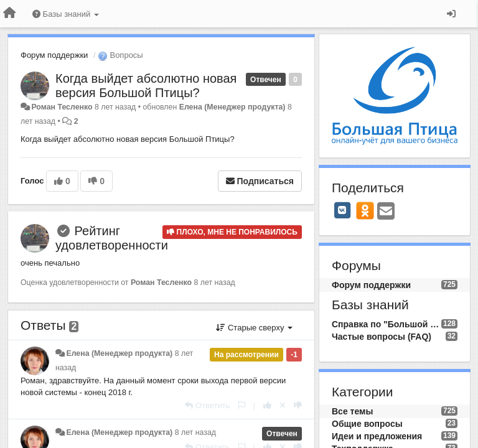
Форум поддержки (54, 55)
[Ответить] (207, 405)
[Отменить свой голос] (283, 405)
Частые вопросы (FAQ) (382, 337)
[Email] (386, 212)
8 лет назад (195, 432)
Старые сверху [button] (254, 328)
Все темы (352, 411)
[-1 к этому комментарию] (298, 405)
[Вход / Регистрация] (451, 14)
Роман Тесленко (62, 107)
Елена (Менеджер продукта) (232, 107)
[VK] (342, 210)
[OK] (365, 210)
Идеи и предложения (377, 436)
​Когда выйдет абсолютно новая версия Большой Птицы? (146, 86)
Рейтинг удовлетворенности (112, 238)
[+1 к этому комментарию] (267, 405)
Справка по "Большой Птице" (387, 324)
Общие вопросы (367, 424)
